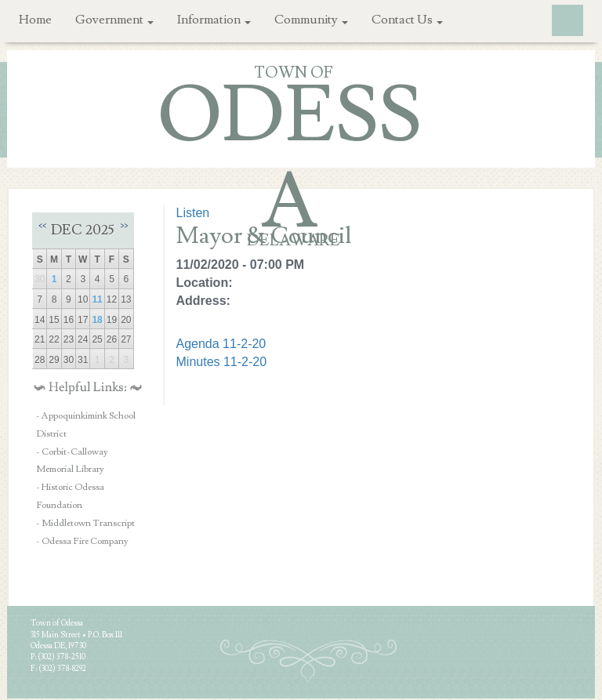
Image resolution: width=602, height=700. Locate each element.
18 (97, 320)
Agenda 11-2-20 (221, 344)
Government (114, 20)
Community (311, 20)
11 (97, 299)
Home (35, 20)
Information (214, 20)
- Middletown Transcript (85, 523)
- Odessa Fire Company (82, 541)
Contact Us (407, 20)
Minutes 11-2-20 (222, 362)
